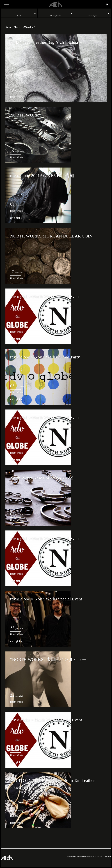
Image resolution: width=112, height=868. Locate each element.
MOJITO (14, 816)
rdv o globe (16, 218)
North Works (17, 97)
